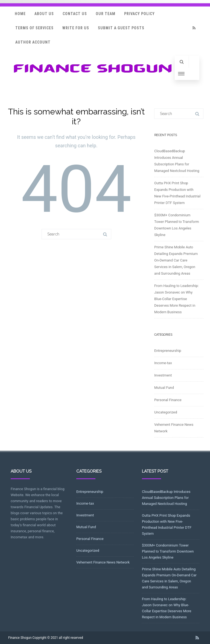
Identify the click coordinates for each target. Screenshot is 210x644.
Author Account (33, 42)
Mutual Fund (164, 388)
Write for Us (76, 28)
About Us (44, 14)
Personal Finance (168, 400)
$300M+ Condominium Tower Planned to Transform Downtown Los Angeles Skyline (168, 551)
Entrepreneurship (168, 351)
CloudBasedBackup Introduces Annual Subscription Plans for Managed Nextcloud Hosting (166, 498)
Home (20, 14)
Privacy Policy (139, 14)
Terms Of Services (34, 28)
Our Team (106, 14)
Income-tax (163, 363)
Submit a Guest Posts (121, 28)
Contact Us (75, 14)
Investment (163, 375)
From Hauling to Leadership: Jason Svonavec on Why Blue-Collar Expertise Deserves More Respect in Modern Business (177, 299)
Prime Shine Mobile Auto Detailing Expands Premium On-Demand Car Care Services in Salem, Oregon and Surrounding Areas (176, 260)
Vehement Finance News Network (103, 562)
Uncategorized (166, 412)
